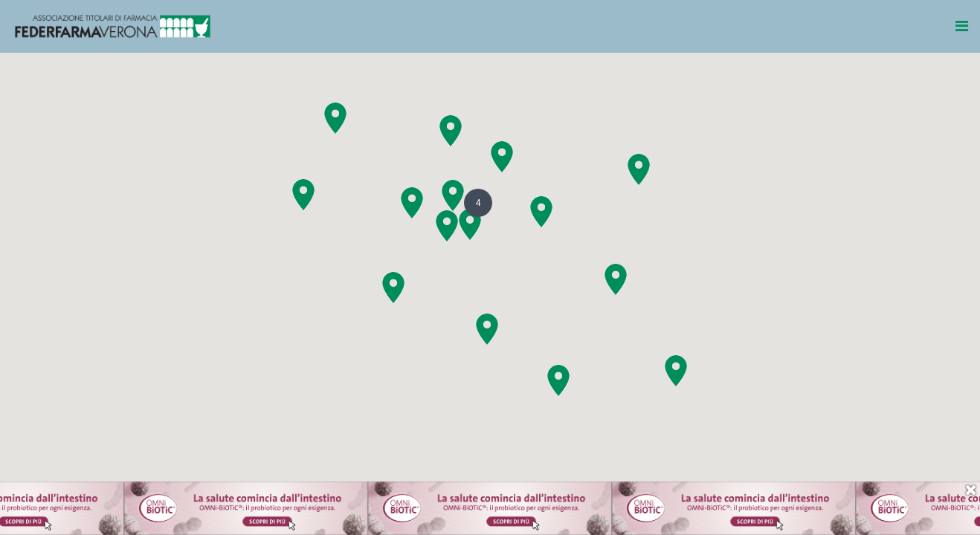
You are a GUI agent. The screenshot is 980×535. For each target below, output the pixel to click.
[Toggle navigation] (963, 26)
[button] (447, 226)
